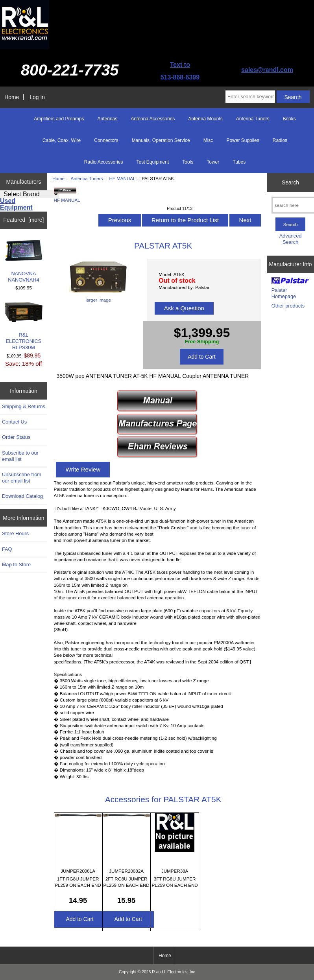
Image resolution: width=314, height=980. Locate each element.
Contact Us (14, 422)
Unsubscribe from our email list (22, 478)
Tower (213, 162)
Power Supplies (243, 140)
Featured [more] (24, 220)
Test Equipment (153, 162)
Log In (37, 97)
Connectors (106, 140)
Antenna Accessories (153, 119)
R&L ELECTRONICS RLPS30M (24, 326)
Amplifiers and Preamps (59, 119)
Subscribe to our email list (20, 456)
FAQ (7, 549)
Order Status (16, 437)
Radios (280, 140)
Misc (208, 140)
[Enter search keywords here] (250, 97)
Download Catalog (22, 496)
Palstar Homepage (284, 293)
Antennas (108, 119)
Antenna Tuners (87, 178)
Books (289, 119)
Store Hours (15, 533)
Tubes (239, 162)
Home (12, 97)
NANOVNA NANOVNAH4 (24, 261)
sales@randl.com (267, 70)
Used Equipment (16, 204)
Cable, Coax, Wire (62, 140)
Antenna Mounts (205, 119)
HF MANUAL (122, 178)
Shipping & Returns (24, 406)
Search (290, 182)
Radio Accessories (104, 162)
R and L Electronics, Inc (174, 972)
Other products (288, 306)
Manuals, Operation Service (161, 140)
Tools (188, 162)
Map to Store (16, 565)
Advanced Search (291, 239)
